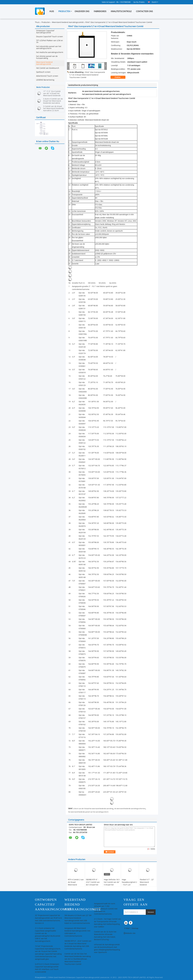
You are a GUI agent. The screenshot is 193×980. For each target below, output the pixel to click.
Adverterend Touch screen (47, 76)
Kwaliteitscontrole (121, 11)
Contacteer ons (144, 11)
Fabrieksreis (100, 11)
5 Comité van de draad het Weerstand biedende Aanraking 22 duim (53, 108)
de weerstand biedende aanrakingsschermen (130, 809)
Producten (64, 11)
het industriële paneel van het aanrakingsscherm (49, 47)
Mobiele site (129, 933)
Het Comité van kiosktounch (48, 68)
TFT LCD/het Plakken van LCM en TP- (50, 42)
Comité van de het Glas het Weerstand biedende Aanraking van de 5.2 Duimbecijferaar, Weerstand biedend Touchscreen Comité (78, 959)
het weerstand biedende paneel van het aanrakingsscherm (88, 812)
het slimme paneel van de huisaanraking (47, 57)
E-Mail (127, 928)
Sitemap (135, 928)
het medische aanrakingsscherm (50, 52)
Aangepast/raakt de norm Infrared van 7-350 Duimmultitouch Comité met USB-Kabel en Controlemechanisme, (106, 909)
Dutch (155, 2)
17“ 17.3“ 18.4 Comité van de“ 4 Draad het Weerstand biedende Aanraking (52, 95)
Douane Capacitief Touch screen (50, 37)
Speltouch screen (43, 72)
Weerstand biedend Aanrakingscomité (68, 22)
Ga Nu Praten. (139, 2)
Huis (52, 11)
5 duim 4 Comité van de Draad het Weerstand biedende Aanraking (53, 101)
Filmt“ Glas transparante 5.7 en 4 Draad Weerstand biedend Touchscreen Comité (87, 75)
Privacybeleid (40, 977)
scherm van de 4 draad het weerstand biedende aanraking (93, 809)
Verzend (151, 912)
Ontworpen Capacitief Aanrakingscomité (45, 32)
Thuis (37, 22)
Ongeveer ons (82, 11)
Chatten (119, 77)
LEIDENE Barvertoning (45, 80)
